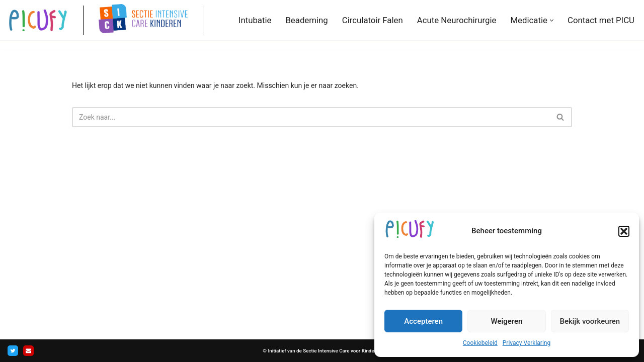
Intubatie (255, 20)
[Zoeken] (311, 117)
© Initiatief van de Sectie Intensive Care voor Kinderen (322, 351)
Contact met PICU (601, 20)
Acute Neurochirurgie (457, 20)
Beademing (306, 20)
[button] (624, 231)
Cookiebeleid (480, 343)
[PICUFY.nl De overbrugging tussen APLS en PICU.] (38, 20)
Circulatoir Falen (373, 20)
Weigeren (507, 321)
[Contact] (28, 351)
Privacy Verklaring (527, 343)
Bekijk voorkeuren (590, 321)
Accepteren (423, 321)
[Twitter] (13, 351)
